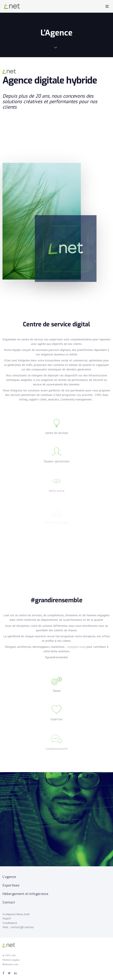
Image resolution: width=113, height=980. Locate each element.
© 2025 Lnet (9, 955)
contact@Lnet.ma (22, 927)
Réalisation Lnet (10, 964)
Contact (9, 902)
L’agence (9, 877)
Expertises (11, 885)
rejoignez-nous (77, 647)
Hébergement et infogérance (25, 894)
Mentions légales (11, 960)
